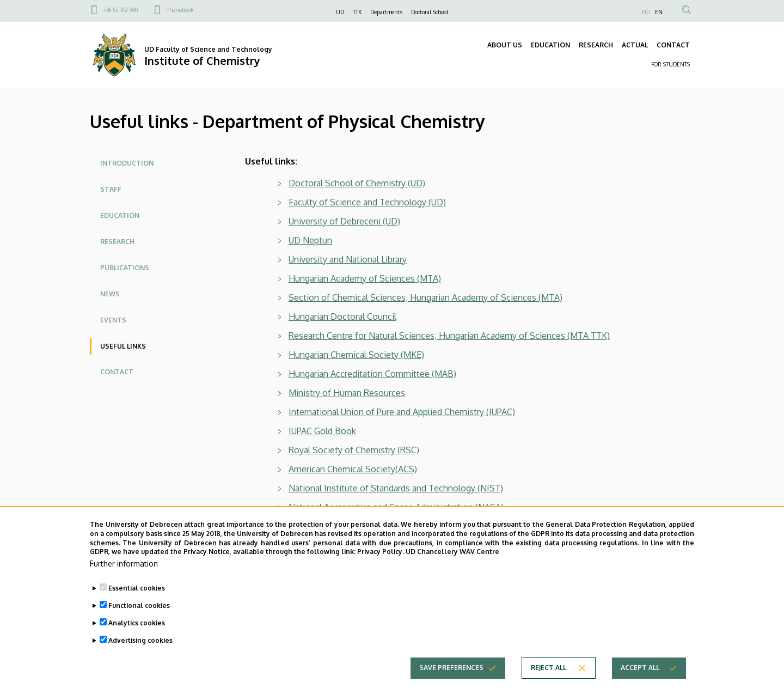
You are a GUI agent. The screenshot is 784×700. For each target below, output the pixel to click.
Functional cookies (139, 625)
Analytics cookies (137, 642)
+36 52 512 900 (120, 10)
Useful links (123, 346)
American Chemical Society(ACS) (353, 469)
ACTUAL (635, 45)
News (110, 294)
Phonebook (180, 10)
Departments (386, 12)
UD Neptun (310, 240)
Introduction (127, 163)
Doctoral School (430, 12)
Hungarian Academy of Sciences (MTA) (365, 278)
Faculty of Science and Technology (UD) (367, 202)
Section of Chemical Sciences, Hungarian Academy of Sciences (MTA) (425, 297)
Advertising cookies (140, 659)
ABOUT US (505, 45)
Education (120, 215)
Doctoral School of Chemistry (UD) (357, 183)
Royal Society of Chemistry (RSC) (354, 450)
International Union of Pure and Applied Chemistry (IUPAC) (402, 412)
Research (117, 242)
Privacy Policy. (381, 571)
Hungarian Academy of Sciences (502, 336)
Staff (111, 189)
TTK (357, 12)
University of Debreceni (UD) (344, 221)
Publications (125, 268)
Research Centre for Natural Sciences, (364, 336)
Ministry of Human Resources (347, 393)
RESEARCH (596, 45)
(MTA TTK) (587, 336)
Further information (124, 583)
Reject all (549, 687)
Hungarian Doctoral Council (342, 316)
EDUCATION (550, 45)
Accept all (640, 687)
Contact (117, 372)
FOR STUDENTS (670, 64)
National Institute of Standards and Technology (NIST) (396, 488)
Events (113, 320)
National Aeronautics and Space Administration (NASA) (396, 507)
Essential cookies (137, 607)
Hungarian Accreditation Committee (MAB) (372, 374)
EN (659, 12)
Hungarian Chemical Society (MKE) (356, 355)
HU (646, 12)
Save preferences (451, 687)
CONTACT (673, 45)
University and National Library (348, 259)
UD (340, 12)
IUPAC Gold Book (322, 431)
